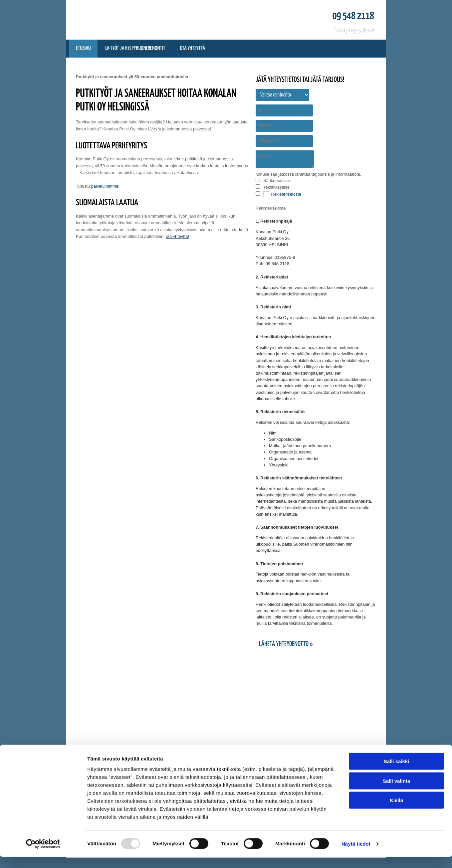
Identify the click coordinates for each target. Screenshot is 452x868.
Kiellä (396, 811)
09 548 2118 (353, 16)
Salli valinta (397, 792)
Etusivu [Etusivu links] (83, 48)
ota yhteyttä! (177, 236)
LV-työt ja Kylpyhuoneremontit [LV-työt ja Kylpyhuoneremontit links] (135, 48)
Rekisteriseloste (286, 194)
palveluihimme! (105, 186)
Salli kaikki (397, 772)
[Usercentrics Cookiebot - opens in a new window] (43, 855)
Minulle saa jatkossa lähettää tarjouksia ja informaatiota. (308, 174)
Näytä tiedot (356, 855)
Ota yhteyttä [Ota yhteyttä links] (192, 48)
